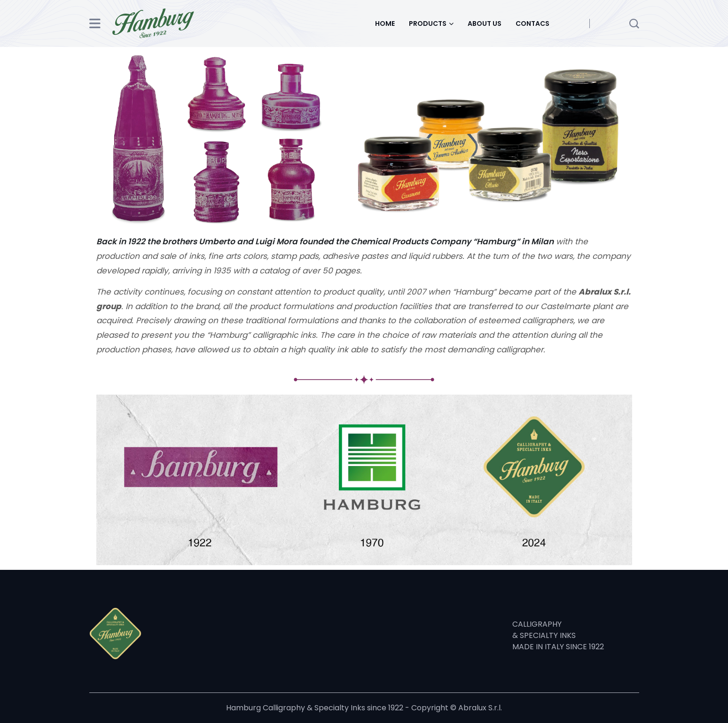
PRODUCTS (428, 23)
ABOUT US (485, 23)
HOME (385, 23)
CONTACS (532, 23)
